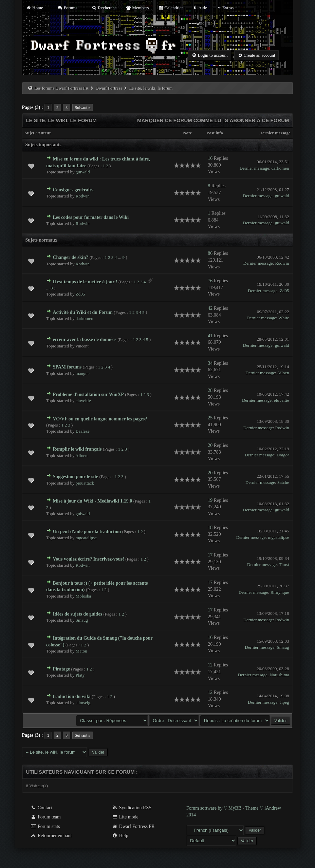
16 (210, 158)
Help (120, 836)
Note (187, 133)
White (284, 318)
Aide (199, 8)
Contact (41, 808)
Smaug (82, 620)
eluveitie (83, 401)
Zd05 (80, 294)
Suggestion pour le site (75, 477)
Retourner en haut (51, 836)
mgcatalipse (86, 538)
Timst (284, 564)
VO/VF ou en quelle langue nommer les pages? (100, 419)
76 (210, 281)
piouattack (85, 483)
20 (210, 445)
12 (210, 665)
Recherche (104, 8)
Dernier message (275, 133)
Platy (80, 675)
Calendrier (171, 8)
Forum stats (45, 826)
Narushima (280, 675)
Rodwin (83, 196)
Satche (283, 482)
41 (210, 336)
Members (137, 8)
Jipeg (284, 702)
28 (210, 390)
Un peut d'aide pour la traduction (87, 532)
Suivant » (83, 108)
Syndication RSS (132, 808)
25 (210, 418)
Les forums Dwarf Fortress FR (61, 88)
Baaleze (83, 431)
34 (210, 363)
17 (210, 555)
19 (210, 500)
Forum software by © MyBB (215, 808)
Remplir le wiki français (77, 449)
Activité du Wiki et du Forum (82, 312)
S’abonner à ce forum (257, 120)
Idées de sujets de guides (77, 614)
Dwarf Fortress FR (133, 826)
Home (34, 8)
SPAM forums (67, 367)
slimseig (83, 703)
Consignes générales (73, 190)
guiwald (83, 172)
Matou (81, 651)
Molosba (84, 596)
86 (210, 253)
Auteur (44, 133)
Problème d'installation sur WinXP (88, 394)
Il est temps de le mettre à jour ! (85, 282)
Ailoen (283, 373)
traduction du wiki (71, 696)
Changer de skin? (70, 257)
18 (210, 527)
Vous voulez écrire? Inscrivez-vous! (88, 559)
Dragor (283, 455)
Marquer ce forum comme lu (179, 120)
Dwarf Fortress (109, 88)
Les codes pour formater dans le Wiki (91, 217)
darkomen (280, 168)
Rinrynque (280, 592)
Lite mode (125, 817)
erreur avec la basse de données (84, 339)
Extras (225, 8)
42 (210, 308)
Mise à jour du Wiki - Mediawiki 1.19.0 (92, 501)
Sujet (29, 133)
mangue (83, 373)
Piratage (61, 669)
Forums (67, 8)
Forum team (45, 817)
